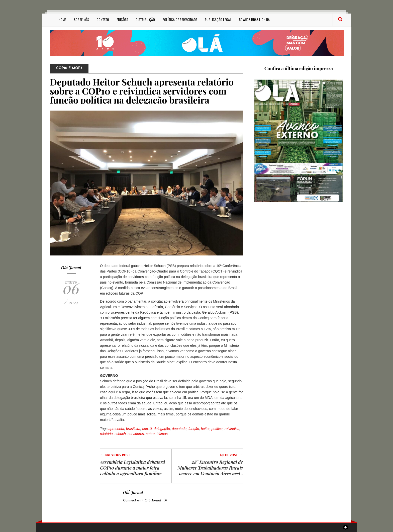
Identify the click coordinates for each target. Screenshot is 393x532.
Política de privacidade (180, 19)
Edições (122, 19)
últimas (162, 434)
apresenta (116, 429)
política (217, 429)
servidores (136, 434)
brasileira (133, 429)
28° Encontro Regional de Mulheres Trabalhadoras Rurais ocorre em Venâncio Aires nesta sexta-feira (210, 471)
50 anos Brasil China (254, 19)
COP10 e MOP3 (69, 68)
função (194, 429)
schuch (120, 434)
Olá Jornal (71, 268)
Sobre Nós (81, 19)
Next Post (231, 455)
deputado (179, 429)
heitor (205, 429)
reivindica (232, 429)
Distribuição (145, 19)
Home (62, 19)
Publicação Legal (218, 19)
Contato (103, 19)
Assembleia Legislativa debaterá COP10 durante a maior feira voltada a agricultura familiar (133, 468)
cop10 (147, 429)
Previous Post (115, 455)
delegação (162, 429)
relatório (106, 434)
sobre (150, 434)
